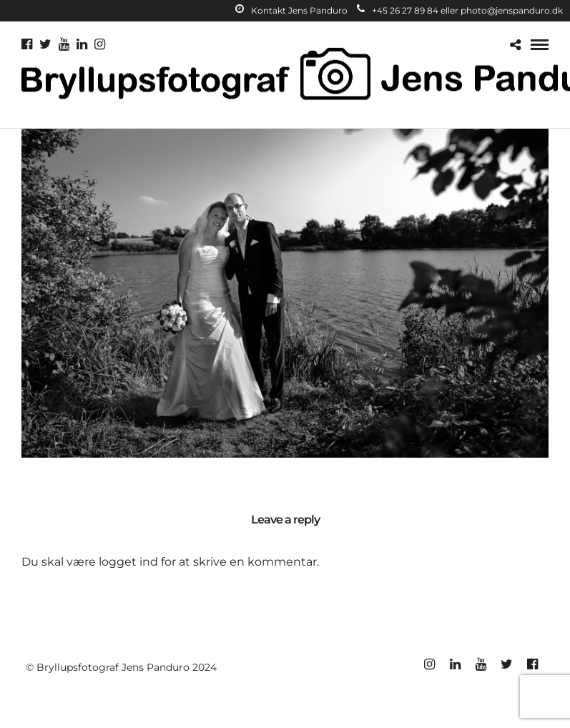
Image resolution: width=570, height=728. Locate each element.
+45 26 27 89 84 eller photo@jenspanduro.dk (460, 10)
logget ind (128, 562)
